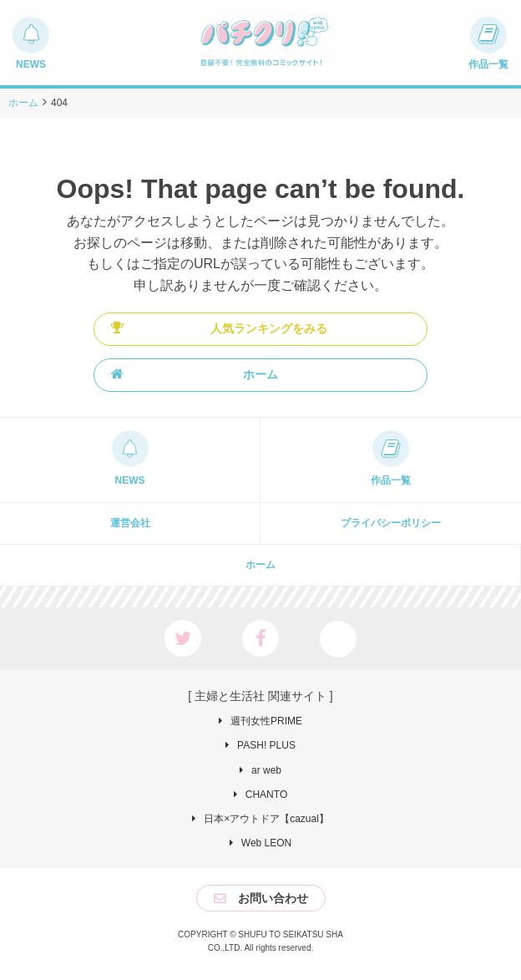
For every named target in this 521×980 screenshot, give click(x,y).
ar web (266, 770)
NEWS (130, 480)
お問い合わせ (273, 898)
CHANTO (266, 795)
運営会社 (130, 523)
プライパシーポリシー (391, 523)
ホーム (195, 374)
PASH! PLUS (266, 745)
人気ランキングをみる (219, 328)
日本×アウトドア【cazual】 (266, 819)
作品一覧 (391, 480)
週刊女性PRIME (266, 721)
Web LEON (266, 843)
